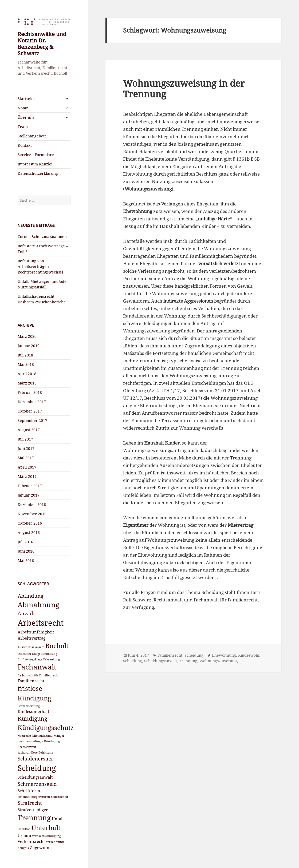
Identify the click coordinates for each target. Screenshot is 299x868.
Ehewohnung (224, 655)
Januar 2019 (29, 346)
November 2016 (32, 514)
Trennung (188, 661)
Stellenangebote (32, 136)
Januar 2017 (29, 495)
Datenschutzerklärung (38, 173)
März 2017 (27, 476)
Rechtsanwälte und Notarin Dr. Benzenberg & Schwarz (42, 43)
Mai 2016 (26, 560)
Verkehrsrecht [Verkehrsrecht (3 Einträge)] (31, 841)
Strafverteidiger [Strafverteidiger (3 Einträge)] (33, 810)
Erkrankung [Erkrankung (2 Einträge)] (52, 659)
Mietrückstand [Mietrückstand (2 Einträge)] (42, 736)
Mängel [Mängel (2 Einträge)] (59, 736)
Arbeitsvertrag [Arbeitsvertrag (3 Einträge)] (32, 638)
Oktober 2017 (30, 411)
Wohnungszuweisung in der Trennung (184, 89)
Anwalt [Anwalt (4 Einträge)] (26, 613)
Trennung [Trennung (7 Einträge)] (34, 818)
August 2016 (29, 532)
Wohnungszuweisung (219, 661)
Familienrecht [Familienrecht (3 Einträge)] (31, 681)
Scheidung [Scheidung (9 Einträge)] (37, 768)
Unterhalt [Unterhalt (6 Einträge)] (46, 828)
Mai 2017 (26, 458)
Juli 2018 (25, 355)
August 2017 (29, 430)
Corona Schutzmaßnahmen (42, 237)
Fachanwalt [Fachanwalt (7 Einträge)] (37, 667)
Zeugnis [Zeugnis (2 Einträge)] (23, 848)
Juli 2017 (25, 439)
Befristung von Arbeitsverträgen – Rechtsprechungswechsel (40, 266)
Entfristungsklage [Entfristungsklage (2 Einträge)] (30, 659)
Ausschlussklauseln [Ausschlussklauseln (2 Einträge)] (31, 647)
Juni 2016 (26, 551)
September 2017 (32, 420)
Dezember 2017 (32, 402)
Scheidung (194, 655)
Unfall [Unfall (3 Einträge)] (58, 819)
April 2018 (27, 374)
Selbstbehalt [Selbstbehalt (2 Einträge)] (60, 797)
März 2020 (27, 336)
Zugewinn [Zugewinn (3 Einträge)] (40, 847)
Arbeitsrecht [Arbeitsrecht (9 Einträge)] (41, 623)
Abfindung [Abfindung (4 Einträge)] (30, 596)
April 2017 (27, 467)
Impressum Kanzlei (35, 164)
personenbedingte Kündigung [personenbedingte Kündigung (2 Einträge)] (39, 741)
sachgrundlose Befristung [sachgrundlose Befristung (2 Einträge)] (35, 752)
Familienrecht (170, 655)
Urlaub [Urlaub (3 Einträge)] (24, 835)
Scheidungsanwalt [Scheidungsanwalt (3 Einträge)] (35, 777)
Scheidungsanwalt (161, 661)
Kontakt (25, 145)
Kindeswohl (249, 655)
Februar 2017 (30, 486)
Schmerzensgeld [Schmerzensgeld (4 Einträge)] (37, 784)
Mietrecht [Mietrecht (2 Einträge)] (24, 736)
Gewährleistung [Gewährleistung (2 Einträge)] (29, 706)
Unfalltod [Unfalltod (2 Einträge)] (24, 829)
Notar (23, 108)
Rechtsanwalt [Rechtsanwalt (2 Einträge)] (27, 747)
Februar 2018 (30, 392)
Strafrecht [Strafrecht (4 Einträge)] (30, 803)
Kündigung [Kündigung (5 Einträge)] (32, 718)
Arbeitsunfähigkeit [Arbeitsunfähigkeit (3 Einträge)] (36, 632)
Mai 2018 (26, 364)
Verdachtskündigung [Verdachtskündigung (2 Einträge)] (46, 836)
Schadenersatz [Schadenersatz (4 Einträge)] (35, 758)
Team (23, 127)
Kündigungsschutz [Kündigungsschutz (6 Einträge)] (46, 728)
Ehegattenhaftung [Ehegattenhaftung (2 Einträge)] (45, 654)
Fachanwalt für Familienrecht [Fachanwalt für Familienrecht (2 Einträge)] (38, 675)
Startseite (26, 99)
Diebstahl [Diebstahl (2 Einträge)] (24, 654)
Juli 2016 (25, 542)
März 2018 (27, 383)
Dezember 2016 (32, 504)
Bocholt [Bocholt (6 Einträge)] (57, 646)
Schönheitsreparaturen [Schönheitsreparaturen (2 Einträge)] (34, 797)
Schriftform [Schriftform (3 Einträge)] (29, 791)
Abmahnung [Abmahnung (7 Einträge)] (38, 605)
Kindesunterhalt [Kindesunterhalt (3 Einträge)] (33, 711)
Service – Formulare (36, 155)
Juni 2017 (26, 448)
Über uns (26, 117)
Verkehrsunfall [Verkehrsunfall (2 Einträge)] (56, 842)
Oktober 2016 (30, 523)
